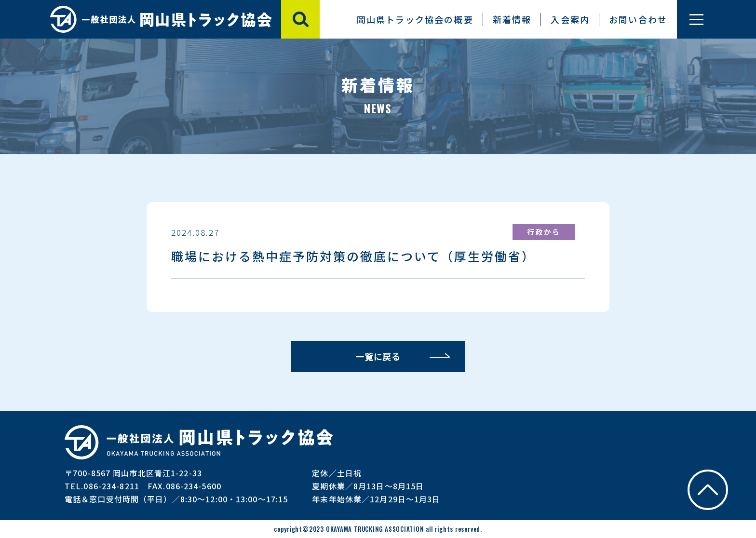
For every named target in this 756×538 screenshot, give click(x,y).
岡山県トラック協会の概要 (415, 19)
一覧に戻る (378, 356)
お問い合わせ (638, 19)
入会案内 (570, 19)
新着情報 (512, 19)
